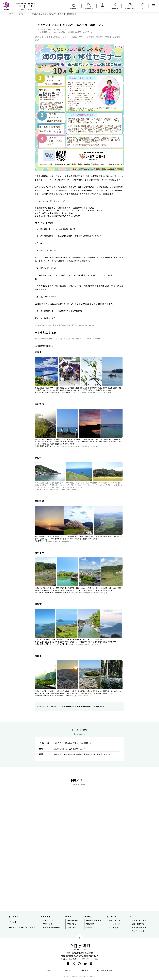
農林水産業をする (139, 929)
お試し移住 (72, 929)
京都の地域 (89, 8)
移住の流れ (74, 8)
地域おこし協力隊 (139, 922)
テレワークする (138, 932)
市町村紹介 (48, 925)
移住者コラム (130, 8)
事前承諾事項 (73, 922)
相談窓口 (90, 929)
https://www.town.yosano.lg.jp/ (59, 541)
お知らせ (67, 972)
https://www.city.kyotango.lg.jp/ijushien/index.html (77, 446)
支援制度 (115, 8)
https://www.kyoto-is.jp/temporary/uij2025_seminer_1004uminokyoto (67, 339)
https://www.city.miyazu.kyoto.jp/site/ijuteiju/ (93, 392)
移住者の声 (114, 929)
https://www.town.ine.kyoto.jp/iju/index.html (62, 489)
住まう (102, 8)
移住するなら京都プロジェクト (22, 928)
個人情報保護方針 (105, 972)
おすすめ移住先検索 (51, 929)
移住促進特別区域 (94, 922)
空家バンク (72, 925)
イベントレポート (116, 925)
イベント (13, 923)
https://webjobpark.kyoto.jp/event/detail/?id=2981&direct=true (64, 325)
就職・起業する (138, 925)
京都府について (49, 922)
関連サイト (84, 972)
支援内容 (90, 925)
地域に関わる (115, 922)
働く (143, 8)
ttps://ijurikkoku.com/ (79, 696)
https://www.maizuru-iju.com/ (88, 644)
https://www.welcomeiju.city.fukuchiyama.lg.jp (88, 592)
